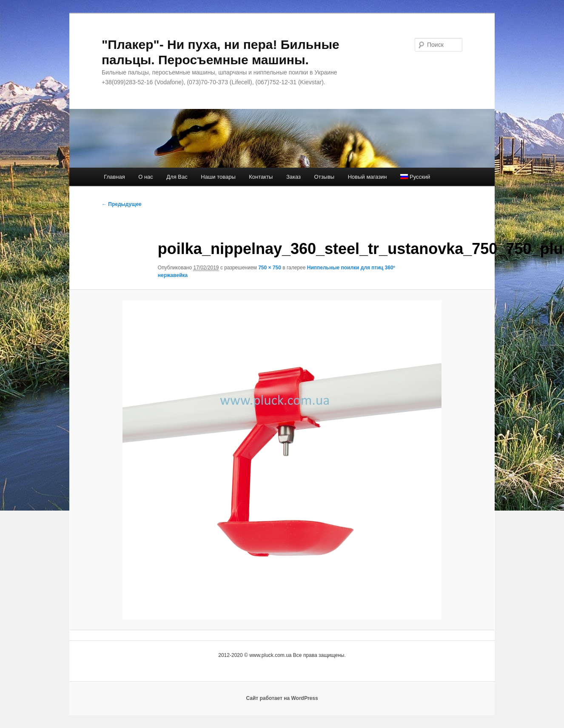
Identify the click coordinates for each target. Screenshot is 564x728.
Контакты (261, 177)
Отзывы (325, 177)
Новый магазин (367, 177)
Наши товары (218, 177)
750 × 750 (270, 268)
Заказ (293, 177)
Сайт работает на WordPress (282, 698)
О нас (146, 177)
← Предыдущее (122, 204)
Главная (114, 177)
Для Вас (177, 177)
